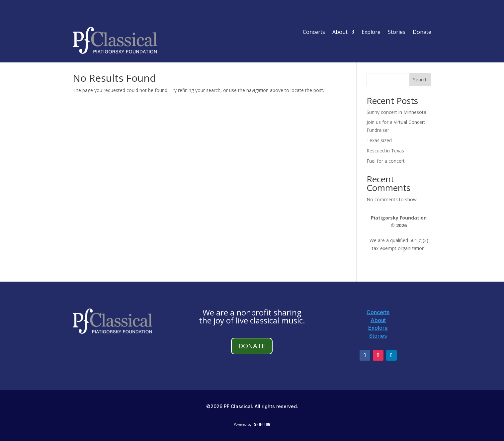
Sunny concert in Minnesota (396, 112)
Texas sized (379, 140)
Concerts (314, 33)
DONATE (252, 346)
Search (420, 80)
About (340, 33)
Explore (371, 33)
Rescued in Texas (385, 151)
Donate (422, 33)
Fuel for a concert (386, 161)
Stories (397, 33)
